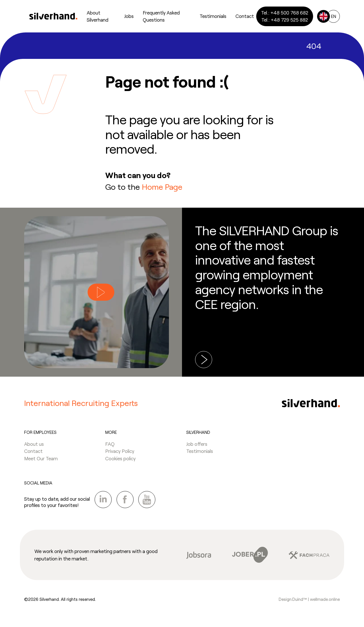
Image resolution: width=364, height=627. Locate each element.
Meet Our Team (41, 460)
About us (34, 445)
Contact (33, 453)
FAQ (110, 445)
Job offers (197, 445)
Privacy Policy (120, 453)
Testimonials (200, 453)
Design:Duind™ (293, 601)
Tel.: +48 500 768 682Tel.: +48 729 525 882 (285, 16)
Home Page (162, 187)
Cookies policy (120, 460)
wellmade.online (325, 601)
